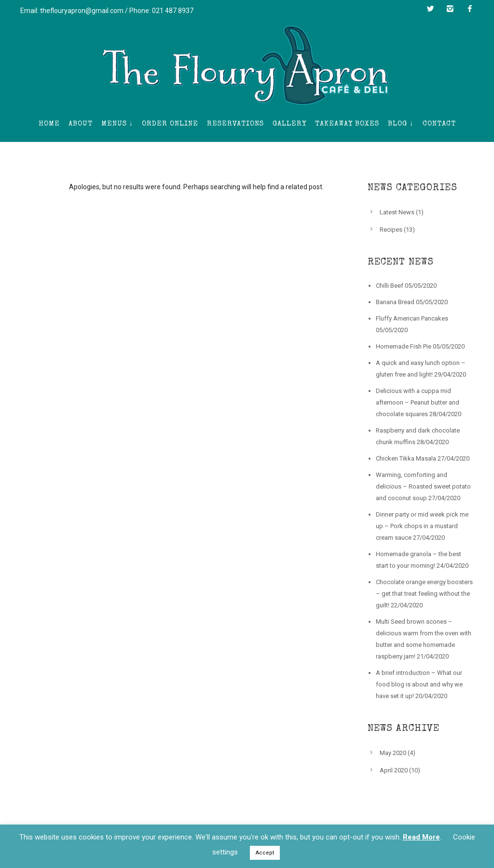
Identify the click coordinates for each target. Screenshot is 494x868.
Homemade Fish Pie (404, 346)
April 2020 (394, 770)
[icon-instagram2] (453, 9)
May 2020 (393, 753)
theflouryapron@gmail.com (82, 11)
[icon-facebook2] (470, 9)
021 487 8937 (173, 11)
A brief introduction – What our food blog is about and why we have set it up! (419, 684)
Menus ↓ (117, 124)
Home (49, 124)
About (81, 124)
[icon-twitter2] (433, 9)
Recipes (391, 230)
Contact (439, 124)
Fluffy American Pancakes (412, 318)
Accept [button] (265, 853)
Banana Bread (395, 302)
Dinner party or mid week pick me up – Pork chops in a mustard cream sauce (422, 526)
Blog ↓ (401, 124)
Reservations (235, 124)
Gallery (289, 124)
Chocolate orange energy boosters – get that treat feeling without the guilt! (424, 594)
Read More (421, 837)
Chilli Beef (390, 286)
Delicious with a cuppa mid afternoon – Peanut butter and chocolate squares (418, 402)
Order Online (170, 124)
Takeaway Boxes (347, 124)
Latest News (397, 212)
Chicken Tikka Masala (406, 458)
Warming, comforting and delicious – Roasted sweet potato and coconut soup (423, 486)
